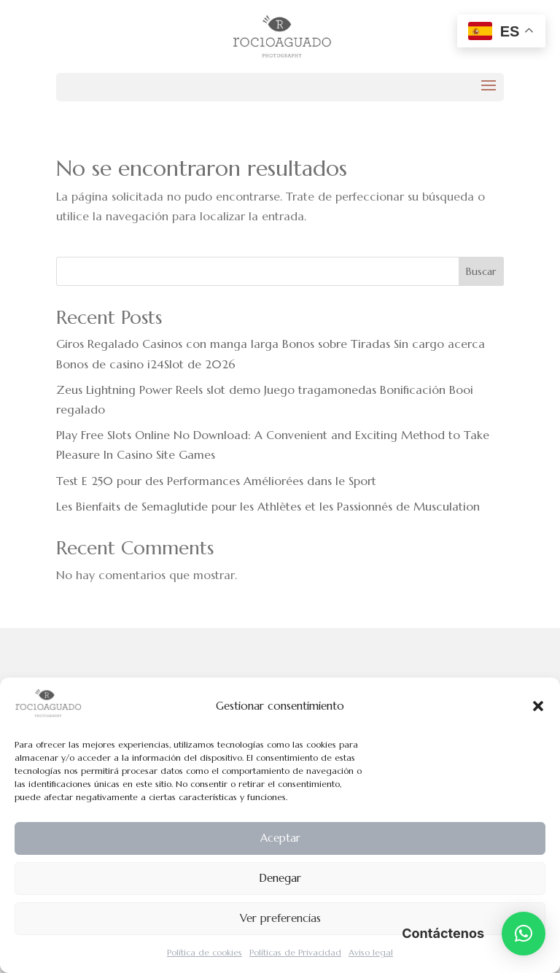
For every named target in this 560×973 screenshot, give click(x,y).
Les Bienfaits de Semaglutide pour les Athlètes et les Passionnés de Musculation (268, 506)
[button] (538, 706)
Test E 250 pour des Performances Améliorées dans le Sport (216, 481)
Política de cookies (205, 952)
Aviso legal (371, 952)
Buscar (481, 271)
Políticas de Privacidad (295, 952)
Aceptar (280, 838)
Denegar (280, 878)
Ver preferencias (280, 918)
